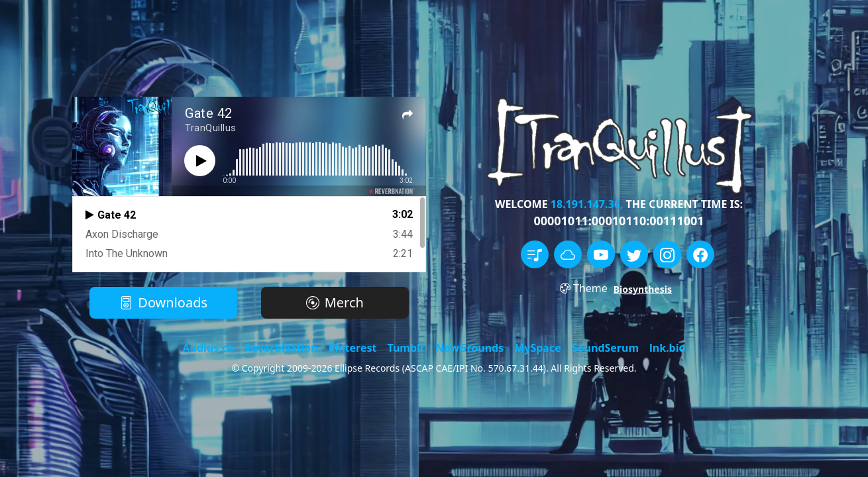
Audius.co (209, 348)
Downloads (163, 302)
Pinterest (352, 348)
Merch (335, 302)
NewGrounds (469, 348)
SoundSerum (605, 348)
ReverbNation (281, 348)
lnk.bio (667, 348)
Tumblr (406, 348)
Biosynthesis (643, 289)
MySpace (538, 348)
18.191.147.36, (587, 204)
